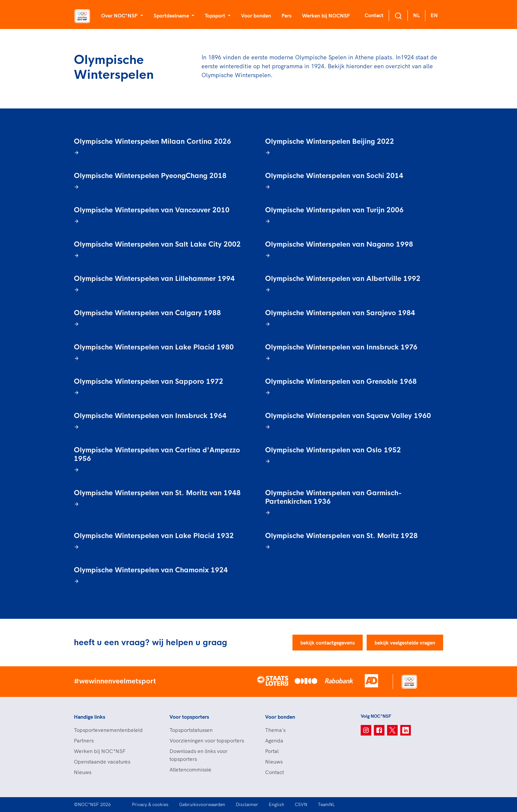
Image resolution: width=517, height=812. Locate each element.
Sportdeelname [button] (172, 15)
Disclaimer (247, 804)
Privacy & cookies (150, 804)
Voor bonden (256, 15)
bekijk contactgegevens (328, 643)
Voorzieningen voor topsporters (207, 740)
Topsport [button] (216, 15)
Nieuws (83, 772)
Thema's (275, 730)
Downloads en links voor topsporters (198, 755)
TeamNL (326, 804)
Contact (374, 15)
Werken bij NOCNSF (326, 15)
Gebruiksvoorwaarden (202, 804)
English (276, 804)
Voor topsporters (189, 717)
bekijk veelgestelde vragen (405, 643)
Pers (287, 15)
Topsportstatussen (191, 730)
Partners (84, 740)
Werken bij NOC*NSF (100, 751)
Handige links (90, 717)
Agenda (274, 740)
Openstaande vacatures (102, 762)
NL (416, 15)
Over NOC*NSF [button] (120, 15)
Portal (272, 751)
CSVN (301, 804)
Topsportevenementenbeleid (108, 730)
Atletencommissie (190, 769)
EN (434, 15)
